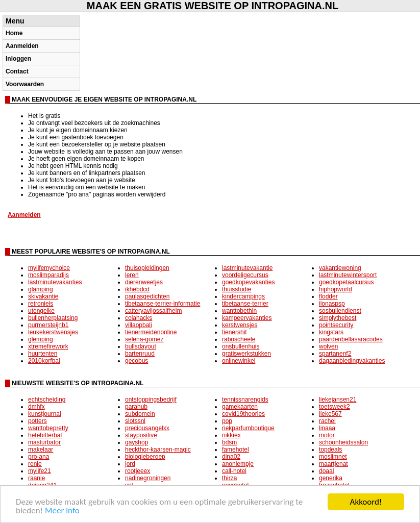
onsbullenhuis (241, 346)
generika (331, 478)
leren (132, 275)
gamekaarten (240, 407)
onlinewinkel (239, 361)
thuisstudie (237, 289)
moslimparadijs (48, 275)
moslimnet (333, 457)
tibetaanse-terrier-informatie (163, 304)
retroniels (41, 304)
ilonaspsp (332, 304)
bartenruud (140, 354)
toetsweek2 (335, 407)
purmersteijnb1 (48, 325)
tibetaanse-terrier (245, 304)
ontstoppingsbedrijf (151, 400)
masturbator (44, 442)
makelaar (41, 450)
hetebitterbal (45, 435)
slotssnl (135, 421)
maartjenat (333, 464)
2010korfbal (44, 361)
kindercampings (243, 296)
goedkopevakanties (248, 282)
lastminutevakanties (55, 282)
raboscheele (239, 339)
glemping (41, 339)
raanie (36, 478)
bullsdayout (141, 346)
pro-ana (39, 457)
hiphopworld (336, 289)
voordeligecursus (245, 275)
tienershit (234, 332)
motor (327, 435)
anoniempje (238, 464)
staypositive (141, 435)
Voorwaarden (25, 84)
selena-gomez (144, 339)
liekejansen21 (338, 400)
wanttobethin (239, 311)
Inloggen (18, 59)
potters (38, 421)
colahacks (139, 318)
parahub (136, 407)
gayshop (137, 442)
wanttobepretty (48, 428)
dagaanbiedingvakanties (352, 361)
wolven (328, 346)
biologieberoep (145, 457)
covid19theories (243, 414)
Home (14, 33)
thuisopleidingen (147, 268)
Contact (17, 71)
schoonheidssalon (343, 442)
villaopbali (139, 325)
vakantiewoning (340, 268)
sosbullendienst (340, 311)
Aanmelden (22, 46)
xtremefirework (48, 346)
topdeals (330, 450)
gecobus (137, 361)
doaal (326, 471)
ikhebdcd (137, 289)
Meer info (62, 511)
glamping (41, 289)
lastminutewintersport (348, 275)
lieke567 (330, 414)
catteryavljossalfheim (153, 311)
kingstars (331, 332)
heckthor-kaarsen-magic (158, 450)
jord (130, 464)
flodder (328, 296)
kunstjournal (45, 414)
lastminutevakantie (247, 268)
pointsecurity (336, 325)
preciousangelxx (147, 428)
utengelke (41, 311)
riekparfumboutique (248, 428)
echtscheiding (47, 400)
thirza (229, 478)
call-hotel (234, 471)
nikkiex (231, 435)
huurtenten (43, 354)
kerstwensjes (240, 325)
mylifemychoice (49, 268)
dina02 (231, 457)
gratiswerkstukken (246, 354)
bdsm (229, 442)
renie (35, 464)
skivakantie (43, 296)
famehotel (236, 450)
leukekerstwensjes (53, 332)
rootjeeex (138, 471)
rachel (327, 421)
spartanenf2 (335, 354)
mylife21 (40, 471)
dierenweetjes (144, 282)
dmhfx (36, 407)
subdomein (140, 414)
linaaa (327, 428)
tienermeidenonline (151, 332)
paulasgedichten (147, 296)
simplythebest (338, 318)
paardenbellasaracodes (351, 339)
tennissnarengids (245, 400)
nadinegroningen (148, 478)
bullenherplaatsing (53, 318)
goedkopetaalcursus (346, 282)
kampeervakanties (247, 318)
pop (227, 421)
